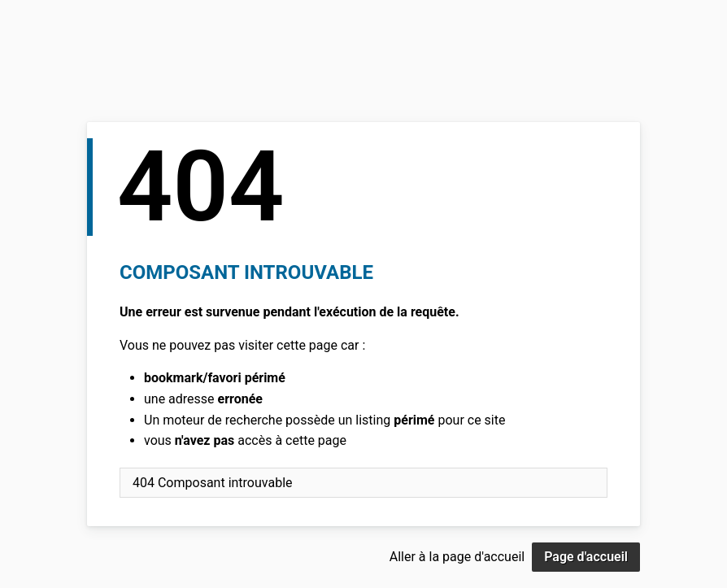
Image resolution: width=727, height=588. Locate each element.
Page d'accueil (586, 557)
